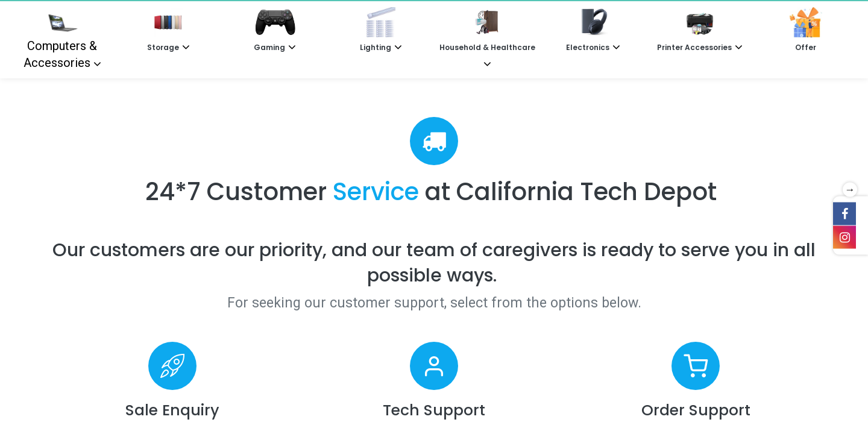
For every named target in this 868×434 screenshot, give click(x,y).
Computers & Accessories (61, 39)
